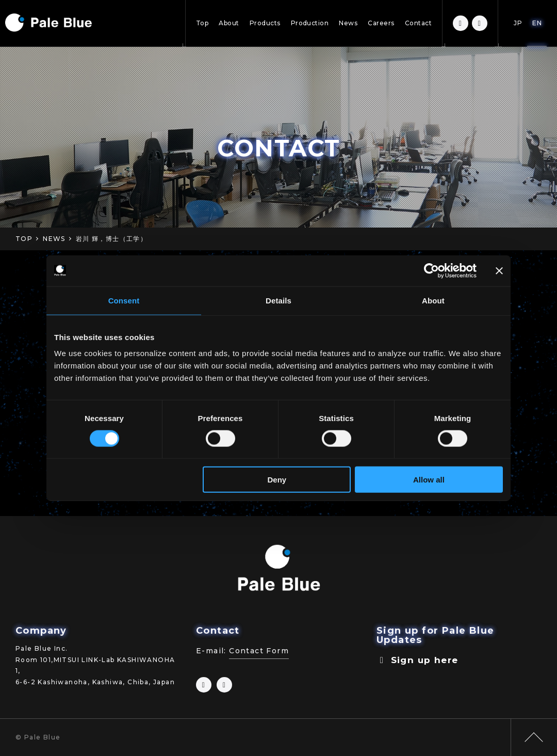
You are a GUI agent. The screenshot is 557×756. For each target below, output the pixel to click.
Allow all (429, 480)
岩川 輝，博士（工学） (111, 239)
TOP (24, 239)
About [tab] (433, 300)
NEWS (54, 239)
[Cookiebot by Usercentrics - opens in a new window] (431, 270)
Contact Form (259, 651)
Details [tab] (278, 300)
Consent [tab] (124, 300)
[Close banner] (499, 270)
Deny (277, 480)
